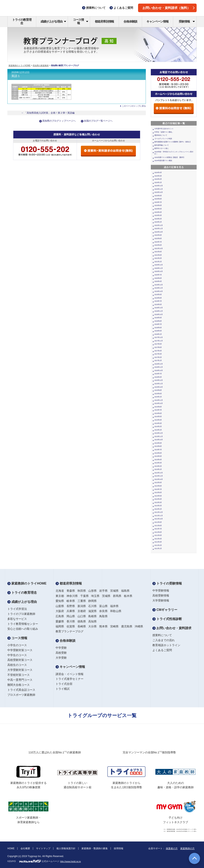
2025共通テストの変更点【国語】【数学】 (170, 157)
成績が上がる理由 (53, 21)
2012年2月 (158, 506)
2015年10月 (159, 387)
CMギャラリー (165, 610)
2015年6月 (158, 394)
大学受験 (61, 658)
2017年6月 (158, 347)
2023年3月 (158, 215)
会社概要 (25, 848)
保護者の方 (172, 848)
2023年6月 (158, 205)
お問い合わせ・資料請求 (172, 628)
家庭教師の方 (187, 848)
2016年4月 (158, 377)
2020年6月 (158, 278)
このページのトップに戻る (134, 106)
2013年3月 (158, 463)
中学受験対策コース (20, 650)
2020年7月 (158, 275)
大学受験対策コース (20, 670)
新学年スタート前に (162, 148)
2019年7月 (158, 301)
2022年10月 (159, 232)
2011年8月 (158, 526)
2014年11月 (159, 400)
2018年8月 (158, 321)
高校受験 (61, 653)
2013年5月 (158, 456)
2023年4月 (158, 212)
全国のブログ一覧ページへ (98, 121)
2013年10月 (159, 440)
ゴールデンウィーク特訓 (163, 139)
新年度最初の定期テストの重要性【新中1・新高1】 (173, 142)
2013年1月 (158, 469)
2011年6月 (158, 532)
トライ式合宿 (64, 684)
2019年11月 (159, 288)
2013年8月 (158, 446)
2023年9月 (158, 196)
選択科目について (161, 135)
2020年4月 (158, 281)
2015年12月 (159, 380)
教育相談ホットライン (166, 645)
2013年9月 (158, 443)
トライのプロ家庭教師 (21, 614)
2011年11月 (159, 516)
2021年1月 (158, 262)
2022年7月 (158, 242)
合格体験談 (130, 21)
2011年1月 (158, 549)
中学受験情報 (161, 590)
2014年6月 (158, 413)
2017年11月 (159, 341)
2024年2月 (158, 179)
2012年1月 (158, 509)
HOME (11, 848)
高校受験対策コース (20, 660)
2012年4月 (158, 499)
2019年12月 (159, 285)
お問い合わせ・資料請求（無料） (169, 8)
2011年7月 (158, 529)
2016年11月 (159, 367)
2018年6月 (158, 328)
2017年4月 (158, 351)
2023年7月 (158, 202)
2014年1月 (158, 430)
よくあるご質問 (162, 650)
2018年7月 (158, 324)
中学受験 (61, 648)
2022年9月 (158, 235)
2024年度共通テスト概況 (163, 161)
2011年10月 (159, 519)
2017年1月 (158, 361)
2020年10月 (159, 271)
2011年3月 (158, 542)
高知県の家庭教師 (41, 65)
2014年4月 (158, 420)
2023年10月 (159, 192)
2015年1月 (158, 397)
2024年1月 (158, 183)
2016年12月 (159, 364)
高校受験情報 (161, 595)
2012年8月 (158, 486)
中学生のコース (17, 655)
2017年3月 (158, 354)
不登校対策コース (19, 675)
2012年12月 (159, 473)
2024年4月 (158, 173)
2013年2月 (158, 466)
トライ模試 (63, 689)
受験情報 (187, 21)
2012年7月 (158, 489)
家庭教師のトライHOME (20, 65)
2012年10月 (159, 479)
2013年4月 (158, 460)
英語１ (16, 76)
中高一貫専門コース (20, 680)
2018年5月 (158, 331)
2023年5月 (158, 209)
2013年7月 (158, 450)
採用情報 (119, 848)
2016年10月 (159, 371)
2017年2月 (158, 357)
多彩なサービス (17, 619)
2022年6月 (158, 245)
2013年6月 (158, 453)
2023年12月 (159, 186)
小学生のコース (17, 645)
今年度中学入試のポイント (164, 129)
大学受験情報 (161, 600)
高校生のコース (17, 665)
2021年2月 (158, 258)
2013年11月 (159, 436)
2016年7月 (158, 374)
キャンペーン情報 (157, 21)
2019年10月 (159, 291)
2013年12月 (159, 433)
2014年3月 (158, 423)
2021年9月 (158, 252)
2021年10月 (159, 248)
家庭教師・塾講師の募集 (95, 848)
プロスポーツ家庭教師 (21, 695)
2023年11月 (159, 189)
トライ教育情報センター (23, 624)
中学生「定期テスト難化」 (164, 132)
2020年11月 (159, 268)
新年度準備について (162, 145)
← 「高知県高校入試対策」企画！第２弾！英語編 (48, 113)
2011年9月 (158, 522)
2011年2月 (158, 545)
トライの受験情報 (167, 583)
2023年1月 (158, 222)
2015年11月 (159, 384)
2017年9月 (158, 344)
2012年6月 (158, 493)
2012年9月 (158, 483)
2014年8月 (158, 407)
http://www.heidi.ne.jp (71, 861)
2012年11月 (159, 476)
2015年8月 (158, 390)
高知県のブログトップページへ (59, 121)
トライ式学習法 (17, 609)
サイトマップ (43, 848)
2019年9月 (158, 295)
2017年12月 (159, 337)
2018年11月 (159, 311)
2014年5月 (158, 417)
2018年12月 (159, 308)
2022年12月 (159, 225)
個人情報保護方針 (66, 848)
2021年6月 (158, 255)
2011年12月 (159, 512)
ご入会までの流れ (164, 640)
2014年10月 (159, 403)
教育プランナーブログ (70, 631)
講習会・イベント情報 (70, 674)
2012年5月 (158, 496)
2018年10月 (159, 314)
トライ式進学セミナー (70, 679)
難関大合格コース (19, 685)
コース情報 (81, 21)
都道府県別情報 (104, 21)
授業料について (162, 635)
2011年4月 (158, 539)
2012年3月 (158, 502)
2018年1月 (158, 334)
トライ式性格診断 (167, 619)
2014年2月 (158, 427)
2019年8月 (158, 298)
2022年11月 (159, 229)
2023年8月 (158, 199)
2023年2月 (158, 219)
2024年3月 (158, 176)
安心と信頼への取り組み (23, 629)
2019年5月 (158, 305)
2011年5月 (158, 535)
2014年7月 (158, 410)
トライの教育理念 (22, 21)
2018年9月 (158, 318)
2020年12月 (159, 265)
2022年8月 (158, 239)
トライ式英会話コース (21, 690)
